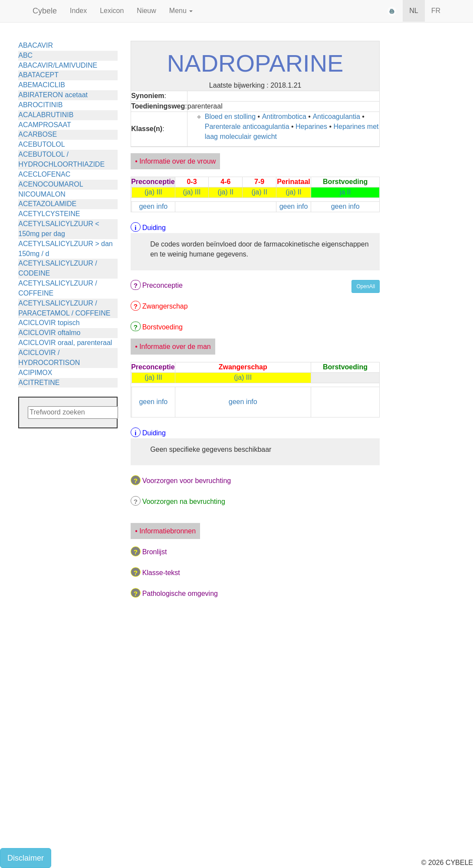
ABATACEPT (38, 75)
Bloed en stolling (230, 117)
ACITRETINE (39, 383)
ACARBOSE (38, 134)
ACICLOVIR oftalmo (49, 333)
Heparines (311, 127)
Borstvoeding (163, 327)
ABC (25, 55)
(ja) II (226, 192)
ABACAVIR (36, 45)
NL (414, 11)
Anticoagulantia (336, 117)
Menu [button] (181, 11)
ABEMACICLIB (42, 85)
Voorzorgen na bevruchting (184, 501)
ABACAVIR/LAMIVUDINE (58, 65)
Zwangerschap (165, 306)
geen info (153, 206)
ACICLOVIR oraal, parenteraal (65, 343)
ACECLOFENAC (44, 174)
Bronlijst (155, 552)
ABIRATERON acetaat (53, 95)
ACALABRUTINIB (46, 115)
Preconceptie (163, 285)
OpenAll (366, 286)
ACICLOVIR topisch (49, 323)
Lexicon (112, 11)
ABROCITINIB (40, 105)
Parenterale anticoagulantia (247, 127)
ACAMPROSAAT (45, 125)
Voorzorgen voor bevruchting (187, 481)
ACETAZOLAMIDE (47, 204)
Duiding (154, 228)
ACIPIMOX (35, 373)
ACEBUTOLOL (41, 144)
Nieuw (146, 11)
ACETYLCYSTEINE (49, 214)
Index (78, 11)
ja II (345, 192)
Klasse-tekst (161, 573)
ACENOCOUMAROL (51, 184)
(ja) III (153, 192)
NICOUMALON (42, 194)
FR (436, 11)
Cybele (45, 11)
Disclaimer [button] (26, 858)
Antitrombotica (284, 117)
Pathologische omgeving (180, 593)
